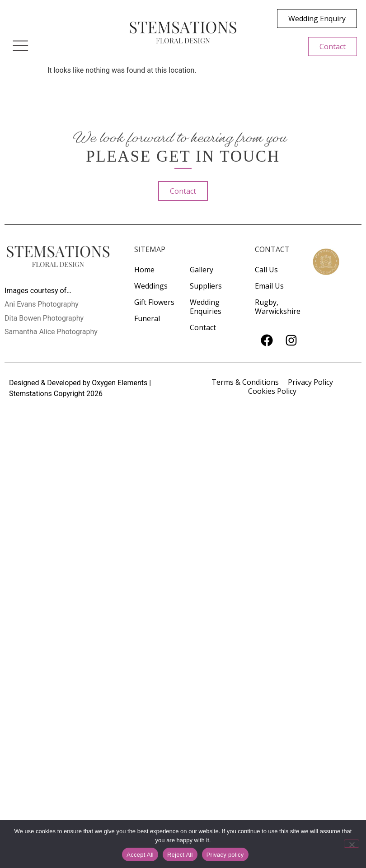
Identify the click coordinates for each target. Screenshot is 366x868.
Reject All (180, 855)
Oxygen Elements (120, 383)
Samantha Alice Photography (51, 332)
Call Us (266, 270)
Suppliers (206, 286)
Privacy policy (225, 855)
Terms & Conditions (245, 382)
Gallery (202, 270)
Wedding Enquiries (206, 307)
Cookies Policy (272, 391)
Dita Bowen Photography (44, 318)
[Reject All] (352, 844)
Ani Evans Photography (42, 304)
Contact (203, 327)
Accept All (140, 855)
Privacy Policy (310, 382)
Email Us (269, 286)
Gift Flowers (154, 302)
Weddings (151, 286)
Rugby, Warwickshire (278, 307)
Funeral (147, 318)
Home (144, 270)
